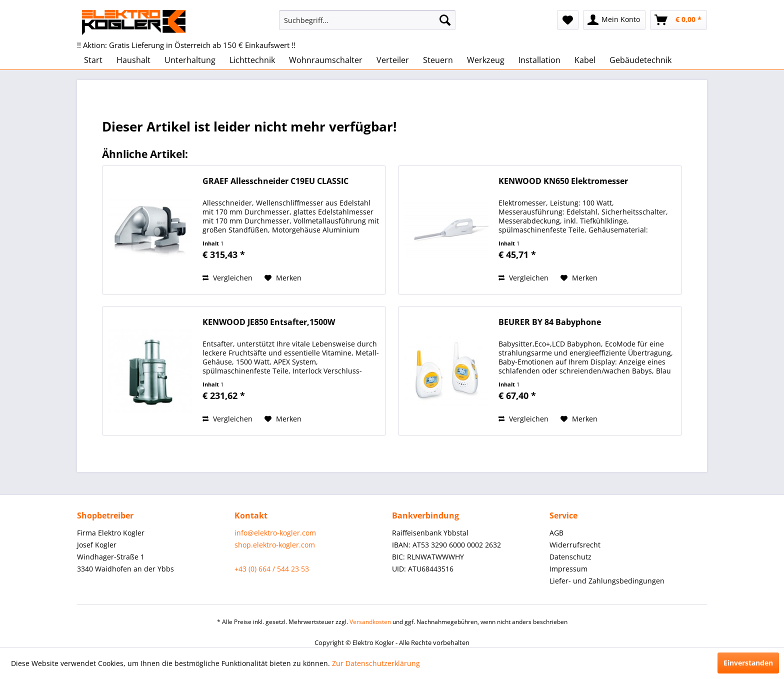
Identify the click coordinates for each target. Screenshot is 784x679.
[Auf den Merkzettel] (283, 278)
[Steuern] (438, 60)
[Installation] (539, 60)
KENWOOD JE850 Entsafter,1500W (269, 322)
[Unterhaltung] (190, 60)
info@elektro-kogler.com (275, 533)
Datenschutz (570, 557)
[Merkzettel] (568, 20)
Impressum (568, 569)
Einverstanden (748, 663)
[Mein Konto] (614, 20)
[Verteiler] (393, 60)
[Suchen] (445, 20)
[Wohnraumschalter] (326, 60)
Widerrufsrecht (575, 545)
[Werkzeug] (486, 60)
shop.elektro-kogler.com (275, 545)
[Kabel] (585, 60)
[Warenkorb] (678, 20)
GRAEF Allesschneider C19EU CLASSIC (275, 181)
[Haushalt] (133, 60)
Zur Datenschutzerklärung (376, 663)
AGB (556, 533)
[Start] (93, 60)
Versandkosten (370, 622)
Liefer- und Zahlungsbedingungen (607, 581)
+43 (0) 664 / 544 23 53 (272, 569)
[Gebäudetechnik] (640, 60)
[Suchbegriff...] (367, 20)
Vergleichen (227, 278)
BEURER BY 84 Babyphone (550, 322)
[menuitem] (367, 20)
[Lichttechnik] (252, 60)
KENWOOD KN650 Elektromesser (563, 181)
